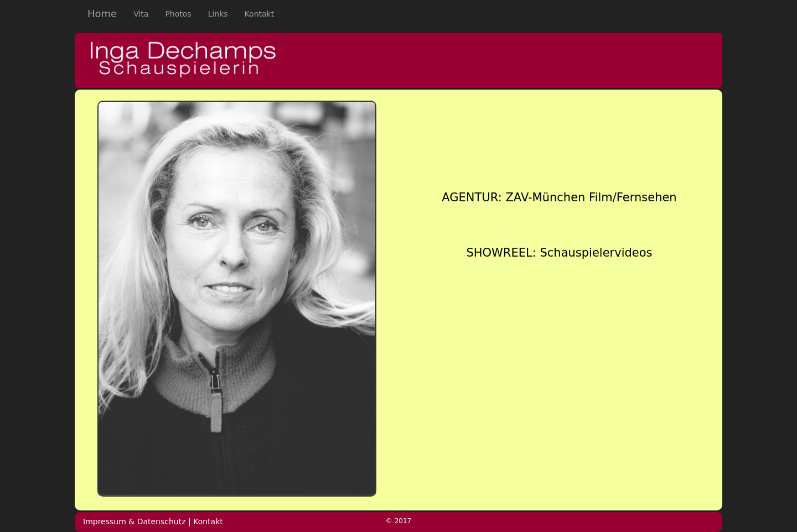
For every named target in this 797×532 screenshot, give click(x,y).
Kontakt (260, 14)
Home (102, 14)
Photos (178, 14)
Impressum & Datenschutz (134, 521)
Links (218, 14)
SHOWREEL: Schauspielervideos (559, 253)
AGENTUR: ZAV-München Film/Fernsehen (559, 197)
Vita (145, 13)
